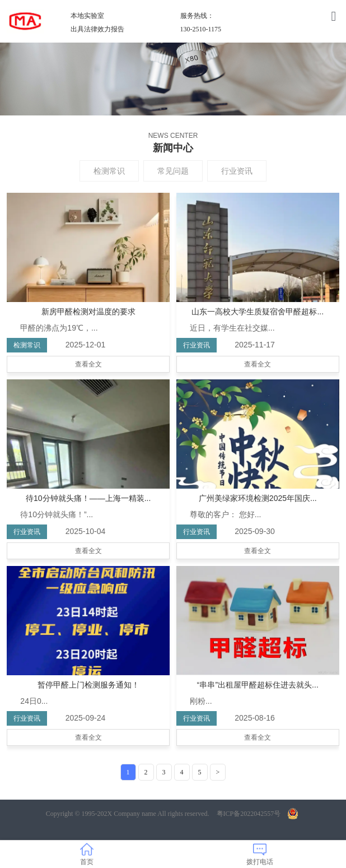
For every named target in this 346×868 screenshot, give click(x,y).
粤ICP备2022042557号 (249, 814)
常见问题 (173, 171)
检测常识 (109, 171)
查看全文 (88, 364)
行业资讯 (237, 171)
